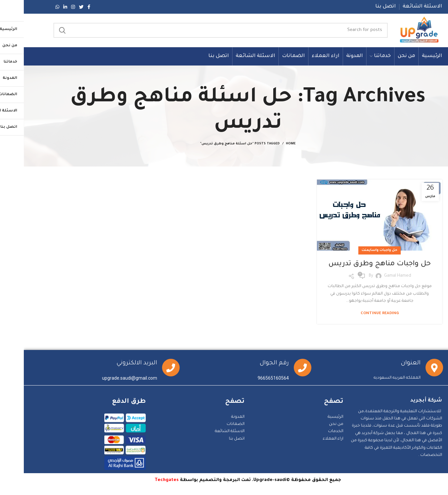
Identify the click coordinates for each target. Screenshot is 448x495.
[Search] (196, 31)
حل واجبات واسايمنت (356, 251)
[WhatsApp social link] (34, 7)
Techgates (143, 480)
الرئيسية (312, 417)
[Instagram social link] (49, 7)
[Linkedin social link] (41, 7)
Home (267, 145)
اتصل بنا (213, 439)
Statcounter (436, 491)
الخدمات (312, 432)
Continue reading (356, 314)
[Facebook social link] (65, 7)
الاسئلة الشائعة (206, 432)
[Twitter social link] (57, 7)
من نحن (312, 425)
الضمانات (212, 425)
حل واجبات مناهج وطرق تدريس (356, 265)
